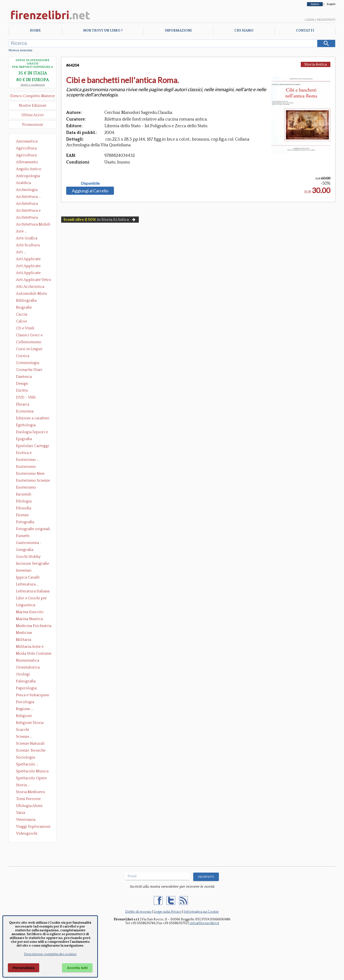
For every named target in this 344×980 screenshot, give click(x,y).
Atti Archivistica (30, 287)
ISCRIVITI (206, 877)
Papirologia (26, 688)
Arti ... (21, 252)
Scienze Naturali (30, 743)
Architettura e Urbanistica (28, 211)
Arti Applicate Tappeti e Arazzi (30, 273)
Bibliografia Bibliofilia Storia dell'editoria (30, 301)
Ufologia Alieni (29, 806)
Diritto (22, 390)
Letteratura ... (27, 584)
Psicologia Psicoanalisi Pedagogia (26, 702)
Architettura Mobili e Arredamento (33, 225)
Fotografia (25, 522)
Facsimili (24, 494)
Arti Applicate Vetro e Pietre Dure (34, 280)
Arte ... (21, 231)
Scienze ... (24, 737)
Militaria (24, 640)
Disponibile (90, 183)
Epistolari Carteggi (32, 446)
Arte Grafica (27, 238)
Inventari (24, 570)
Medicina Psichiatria (34, 626)
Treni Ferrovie (28, 799)
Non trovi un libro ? (103, 31)
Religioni (24, 716)
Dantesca (24, 377)
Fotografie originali (33, 529)
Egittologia (26, 425)
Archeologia (27, 190)
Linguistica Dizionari (26, 606)
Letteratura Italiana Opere (33, 592)
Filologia (24, 501)
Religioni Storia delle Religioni (30, 723)
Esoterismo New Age (30, 474)
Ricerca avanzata (20, 50)
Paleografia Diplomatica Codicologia (27, 682)
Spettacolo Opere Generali (31, 779)
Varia (21, 813)
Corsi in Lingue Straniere (29, 349)
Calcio (21, 321)
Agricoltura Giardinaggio (28, 156)
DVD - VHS (26, 397)
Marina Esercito (30, 612)
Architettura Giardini (27, 218)
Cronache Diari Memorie (29, 370)
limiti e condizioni (33, 85)
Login (310, 20)
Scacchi (23, 730)
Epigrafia (24, 439)
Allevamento (27, 162)
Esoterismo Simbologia (26, 488)
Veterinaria (26, 820)
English (331, 4)
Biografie (24, 307)
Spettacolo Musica (32, 771)
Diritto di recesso (138, 912)
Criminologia (28, 363)
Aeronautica (27, 141)
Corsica (23, 356)
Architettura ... (28, 197)
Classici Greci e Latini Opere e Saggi (33, 336)
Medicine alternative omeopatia (25, 633)
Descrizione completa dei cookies (50, 954)
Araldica (23, 183)
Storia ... (23, 785)
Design (22, 384)
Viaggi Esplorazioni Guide (33, 827)
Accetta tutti (77, 968)
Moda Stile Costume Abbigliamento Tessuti (34, 654)
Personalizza (24, 968)
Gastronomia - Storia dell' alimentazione (29, 543)
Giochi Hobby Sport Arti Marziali (32, 557)
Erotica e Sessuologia (27, 453)
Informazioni (178, 31)
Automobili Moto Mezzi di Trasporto (33, 294)
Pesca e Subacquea (32, 695)
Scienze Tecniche (31, 750)
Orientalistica (28, 667)
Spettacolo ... (27, 764)
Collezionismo (29, 342)
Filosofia (24, 508)
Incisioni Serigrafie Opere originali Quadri (32, 564)
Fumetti (23, 536)
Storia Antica (316, 64)
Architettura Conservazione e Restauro (30, 204)
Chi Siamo (244, 31)
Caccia (22, 314)
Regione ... (25, 709)
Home (35, 31)
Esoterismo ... (27, 460)
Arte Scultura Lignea (28, 246)
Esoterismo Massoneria (26, 467)
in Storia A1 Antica (100, 220)
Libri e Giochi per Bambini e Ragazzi (32, 599)
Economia (25, 411)
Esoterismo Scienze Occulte (33, 481)
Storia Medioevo (31, 792)
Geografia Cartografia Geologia (26, 550)
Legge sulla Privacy (168, 912)
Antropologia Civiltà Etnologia (31, 176)
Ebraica (23, 404)
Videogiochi (27, 833)
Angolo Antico (29, 169)
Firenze (22, 515)
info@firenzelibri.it (204, 923)
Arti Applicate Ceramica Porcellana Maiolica (33, 259)
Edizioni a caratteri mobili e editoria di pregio (33, 419)
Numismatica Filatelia (28, 661)
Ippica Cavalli (28, 577)
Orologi (23, 674)
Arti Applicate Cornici (28, 266)
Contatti (305, 31)
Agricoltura (26, 148)
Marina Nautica (29, 619)
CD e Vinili (25, 328)
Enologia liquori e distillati (32, 432)
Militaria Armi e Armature (30, 647)
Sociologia (25, 757)
